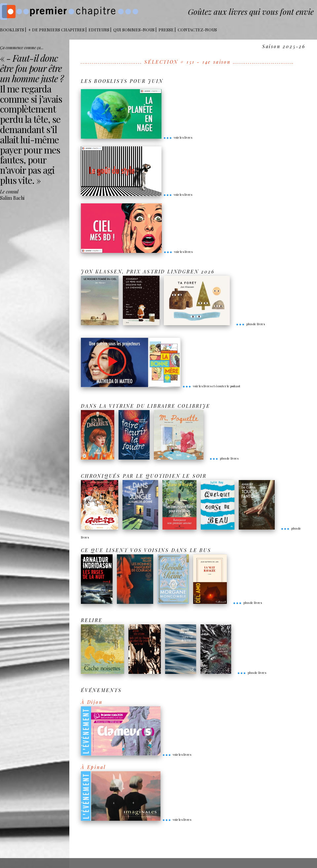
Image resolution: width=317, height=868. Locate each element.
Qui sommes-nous (134, 30)
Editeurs (99, 30)
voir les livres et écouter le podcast (211, 386)
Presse (166, 30)
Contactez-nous (197, 30)
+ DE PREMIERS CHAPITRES (56, 30)
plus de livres (250, 324)
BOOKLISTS (12, 30)
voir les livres (178, 137)
